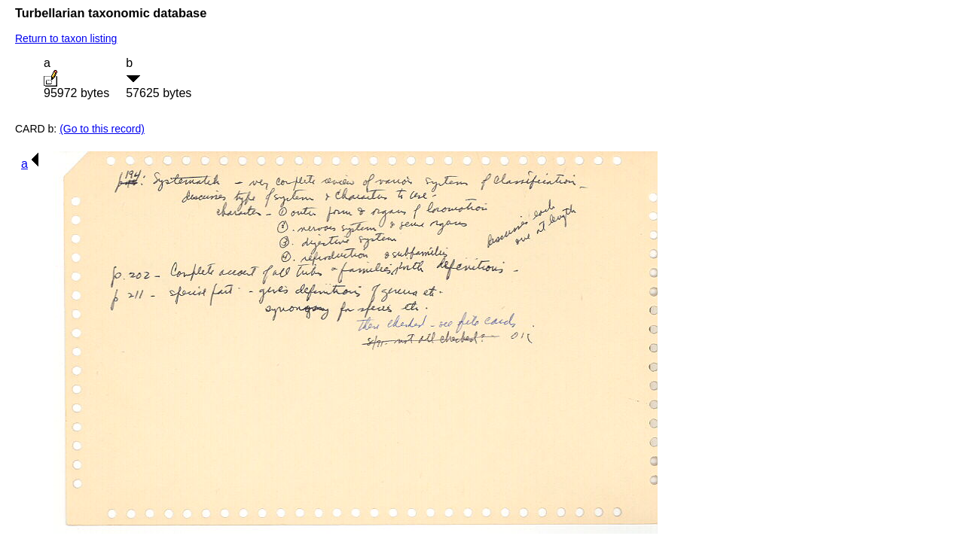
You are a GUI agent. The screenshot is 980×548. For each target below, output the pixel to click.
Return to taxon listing (66, 38)
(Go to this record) (102, 129)
